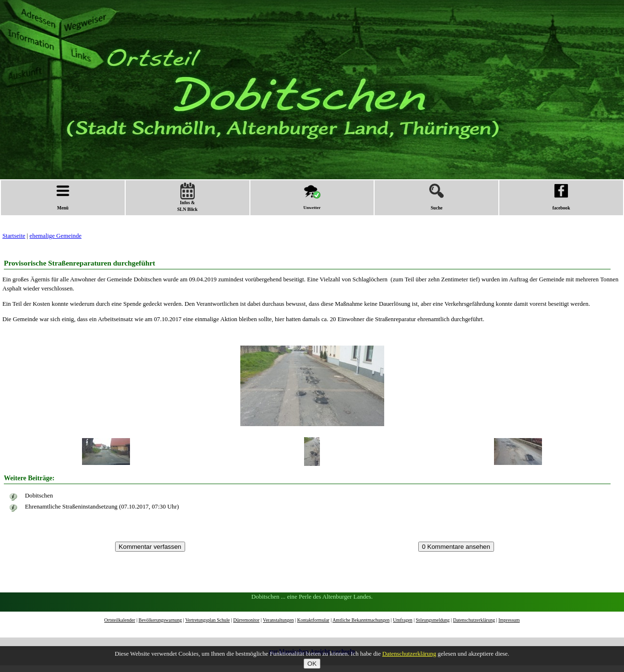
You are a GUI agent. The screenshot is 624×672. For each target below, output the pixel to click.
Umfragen (403, 620)
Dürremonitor (246, 620)
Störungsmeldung (433, 620)
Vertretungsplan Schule (207, 620)
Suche (436, 197)
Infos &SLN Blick (188, 197)
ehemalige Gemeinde (56, 236)
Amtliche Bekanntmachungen (361, 620)
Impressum (509, 620)
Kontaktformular (313, 620)
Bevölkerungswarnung (160, 620)
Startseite (14, 236)
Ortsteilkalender (119, 620)
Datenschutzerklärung (474, 620)
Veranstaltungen (278, 620)
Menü (63, 197)
